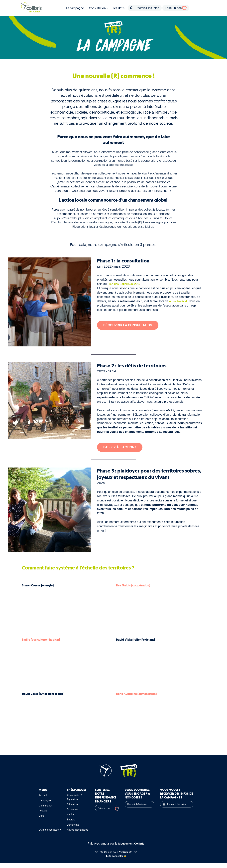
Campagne (45, 801)
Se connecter (114, 861)
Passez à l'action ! (122, 448)
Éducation (69, 805)
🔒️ (126, 861)
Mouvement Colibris (131, 848)
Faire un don (173, 8)
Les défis (119, 8)
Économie (69, 810)
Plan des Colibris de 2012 (126, 284)
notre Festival (179, 301)
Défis (42, 817)
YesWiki (123, 857)
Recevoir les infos (145, 8)
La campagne (75, 8)
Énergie (68, 820)
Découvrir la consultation (131, 326)
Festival (43, 812)
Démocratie (70, 826)
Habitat (67, 815)
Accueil (43, 796)
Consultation (98, 8)
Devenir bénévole (133, 805)
